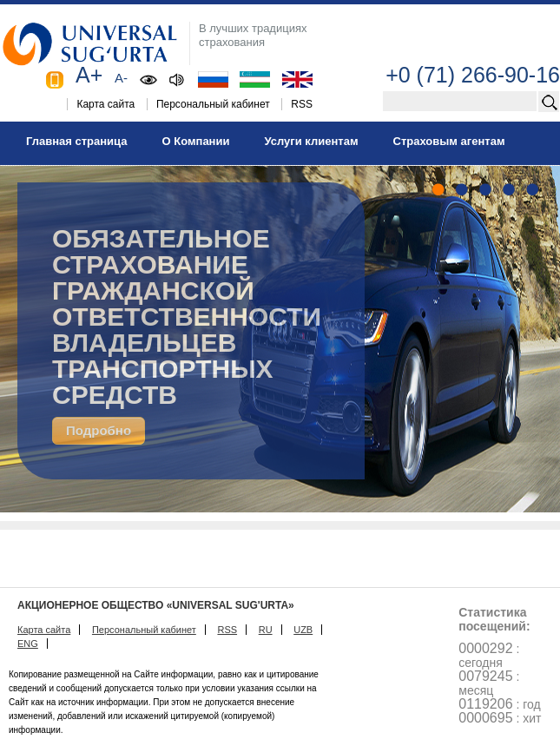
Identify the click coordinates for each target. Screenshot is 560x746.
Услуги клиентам (311, 141)
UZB (303, 630)
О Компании (195, 141)
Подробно (99, 430)
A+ (89, 75)
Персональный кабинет (213, 104)
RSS (302, 104)
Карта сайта (105, 104)
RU (266, 630)
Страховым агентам (449, 141)
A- (121, 78)
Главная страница (76, 141)
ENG (28, 644)
